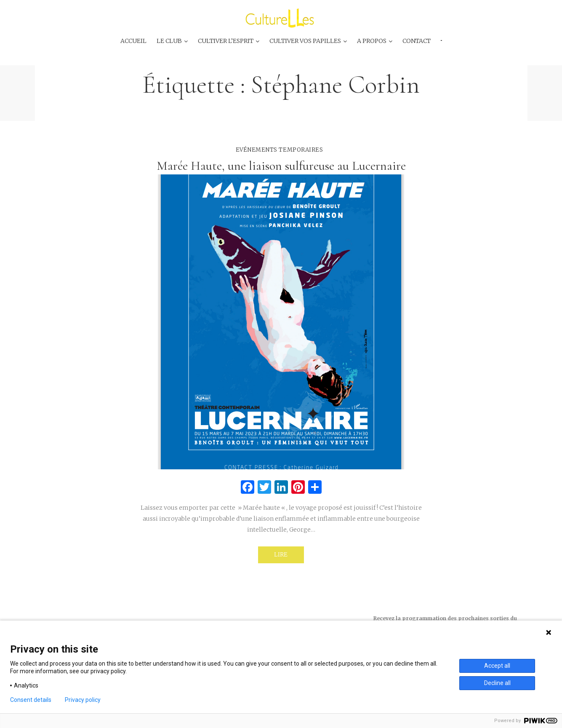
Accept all (497, 666)
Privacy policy (83, 700)
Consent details (31, 700)
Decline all (497, 683)
